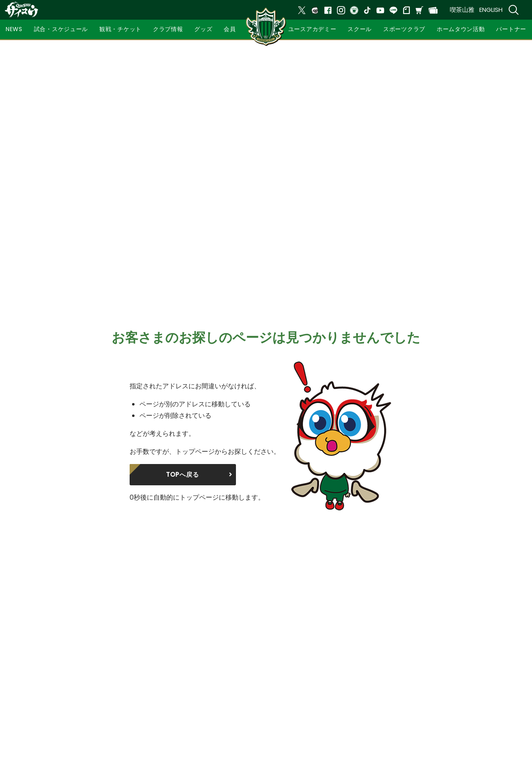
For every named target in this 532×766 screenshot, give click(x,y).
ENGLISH (491, 10)
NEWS (14, 29)
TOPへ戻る (183, 474)
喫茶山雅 (462, 10)
